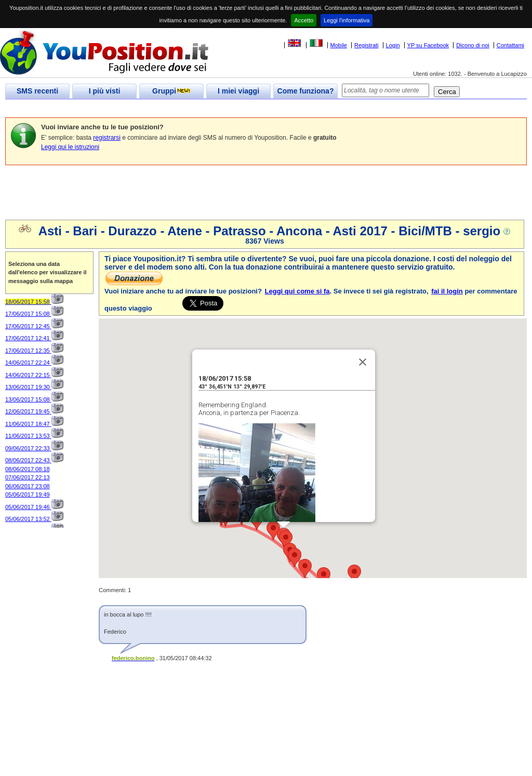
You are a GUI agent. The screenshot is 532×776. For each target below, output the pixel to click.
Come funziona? (306, 91)
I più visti (105, 91)
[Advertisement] (194, 109)
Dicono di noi (473, 45)
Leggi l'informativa (347, 20)
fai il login (447, 291)
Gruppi (171, 91)
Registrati (366, 45)
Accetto (304, 20)
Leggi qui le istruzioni (70, 147)
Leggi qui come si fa (297, 291)
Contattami (510, 45)
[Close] (363, 345)
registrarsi (107, 138)
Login (393, 45)
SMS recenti (37, 91)
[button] (354, 557)
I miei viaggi (238, 91)
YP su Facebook (428, 45)
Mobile (339, 45)
